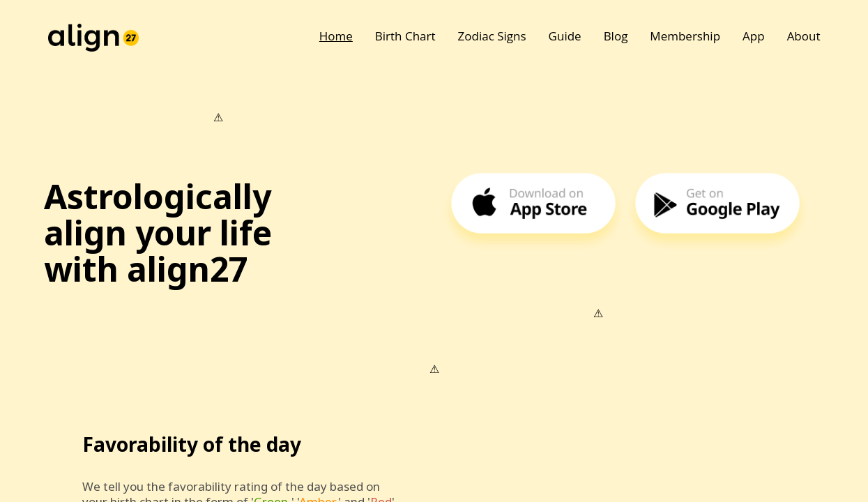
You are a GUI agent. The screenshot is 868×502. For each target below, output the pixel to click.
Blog (616, 36)
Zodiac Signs (492, 36)
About (804, 36)
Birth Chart (405, 36)
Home (336, 36)
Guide (565, 36)
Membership (685, 36)
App (754, 36)
